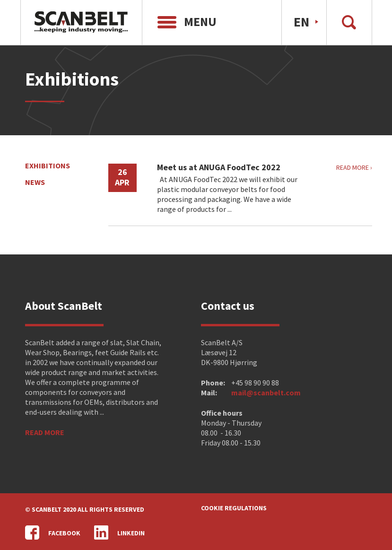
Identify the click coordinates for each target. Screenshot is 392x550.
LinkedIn (119, 533)
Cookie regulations (234, 508)
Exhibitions (48, 166)
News (35, 182)
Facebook (53, 533)
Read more (45, 432)
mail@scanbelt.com (266, 393)
